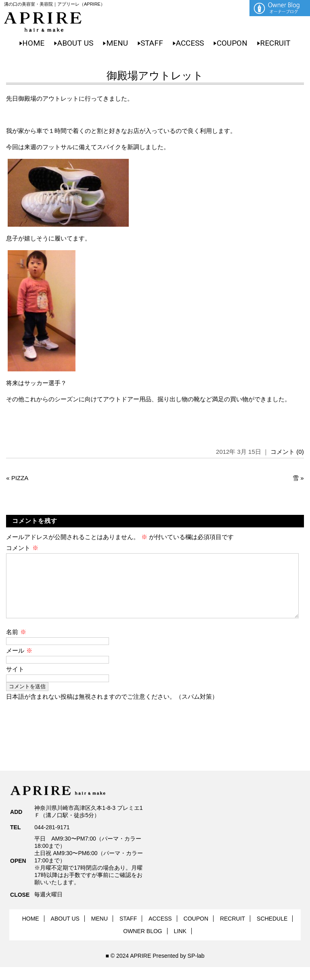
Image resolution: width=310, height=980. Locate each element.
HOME (33, 43)
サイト (15, 682)
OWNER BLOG (142, 944)
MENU (117, 43)
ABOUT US (75, 43)
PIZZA (20, 478)
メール (19, 663)
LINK (180, 944)
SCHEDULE (272, 932)
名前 (16, 645)
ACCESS (190, 43)
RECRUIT (275, 43)
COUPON (232, 43)
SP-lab (196, 969)
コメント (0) (287, 452)
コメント (22, 548)
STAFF (152, 43)
